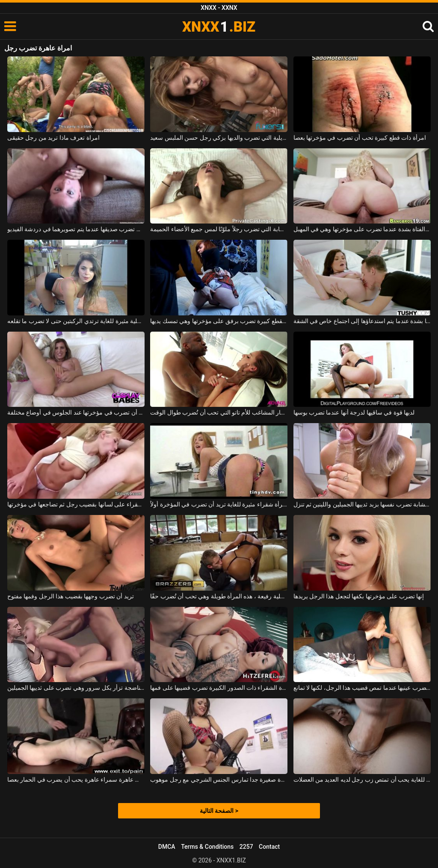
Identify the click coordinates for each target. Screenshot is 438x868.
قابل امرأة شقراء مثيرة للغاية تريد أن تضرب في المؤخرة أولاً (219, 504)
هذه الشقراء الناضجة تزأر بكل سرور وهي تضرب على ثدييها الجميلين (76, 688)
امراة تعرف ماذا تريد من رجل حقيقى (53, 138)
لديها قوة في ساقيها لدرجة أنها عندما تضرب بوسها (354, 412)
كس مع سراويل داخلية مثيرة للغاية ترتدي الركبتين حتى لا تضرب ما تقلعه (76, 321)
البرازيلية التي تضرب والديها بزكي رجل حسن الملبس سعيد (219, 138)
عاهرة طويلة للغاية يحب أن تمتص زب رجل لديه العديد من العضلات (362, 780)
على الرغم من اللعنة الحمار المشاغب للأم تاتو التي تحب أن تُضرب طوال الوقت (219, 412)
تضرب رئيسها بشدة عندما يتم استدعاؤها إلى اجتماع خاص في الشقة (362, 321)
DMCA (167, 847)
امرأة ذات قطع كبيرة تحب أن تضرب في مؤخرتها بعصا (360, 138)
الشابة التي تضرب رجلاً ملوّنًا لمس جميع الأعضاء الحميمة (219, 229)
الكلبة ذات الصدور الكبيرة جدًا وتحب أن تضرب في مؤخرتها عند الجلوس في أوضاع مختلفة (76, 412)
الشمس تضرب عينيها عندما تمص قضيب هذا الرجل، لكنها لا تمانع (362, 688)
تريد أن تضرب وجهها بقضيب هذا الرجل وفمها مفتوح (71, 596)
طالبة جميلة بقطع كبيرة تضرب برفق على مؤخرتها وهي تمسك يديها (219, 321)
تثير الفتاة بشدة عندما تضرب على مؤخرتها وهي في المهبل (362, 229)
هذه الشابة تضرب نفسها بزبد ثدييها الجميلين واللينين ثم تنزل (362, 504)
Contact (269, 847)
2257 (246, 847)
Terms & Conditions (207, 847)
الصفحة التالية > (219, 811)
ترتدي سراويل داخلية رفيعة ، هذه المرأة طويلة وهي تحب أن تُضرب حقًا (219, 596)
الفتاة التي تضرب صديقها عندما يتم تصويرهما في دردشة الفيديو (76, 229)
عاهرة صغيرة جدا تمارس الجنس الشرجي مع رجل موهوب (219, 780)
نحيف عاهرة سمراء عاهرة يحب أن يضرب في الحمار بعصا (76, 780)
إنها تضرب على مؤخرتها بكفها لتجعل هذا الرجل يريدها (359, 596)
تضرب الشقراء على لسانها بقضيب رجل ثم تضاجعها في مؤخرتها (76, 504)
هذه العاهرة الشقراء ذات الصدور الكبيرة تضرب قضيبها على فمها (219, 688)
